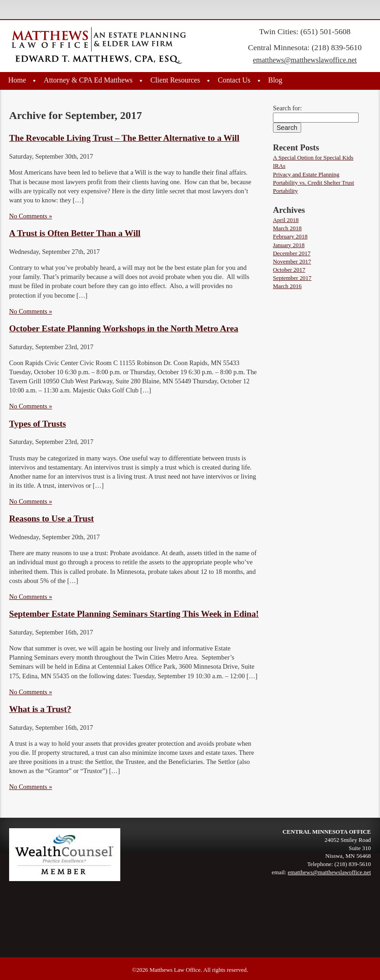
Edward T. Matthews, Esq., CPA (99, 46)
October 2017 (289, 270)
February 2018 (290, 236)
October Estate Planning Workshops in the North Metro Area (124, 328)
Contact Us (234, 80)
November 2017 (292, 261)
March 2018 (287, 228)
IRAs (279, 166)
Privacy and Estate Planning (306, 174)
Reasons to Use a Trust (51, 518)
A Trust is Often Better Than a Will (75, 233)
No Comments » (31, 216)
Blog (275, 80)
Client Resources (175, 80)
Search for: (288, 108)
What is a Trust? (40, 709)
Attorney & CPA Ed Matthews (88, 80)
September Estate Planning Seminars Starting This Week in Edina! (134, 614)
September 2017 (292, 278)
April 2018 (286, 220)
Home (17, 80)
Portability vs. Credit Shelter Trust (313, 183)
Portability (285, 191)
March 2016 (287, 286)
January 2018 (289, 245)
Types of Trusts (38, 424)
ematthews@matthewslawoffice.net (305, 60)
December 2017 (292, 253)
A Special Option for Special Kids (313, 157)
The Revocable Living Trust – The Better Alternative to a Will (124, 138)
